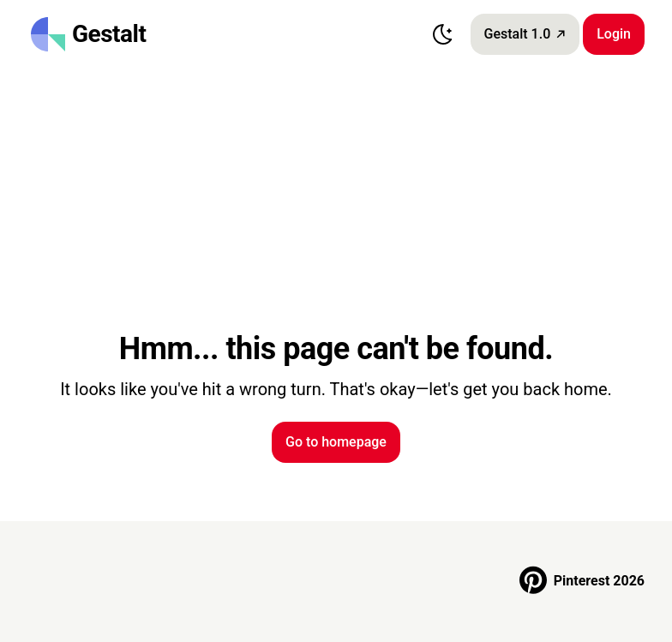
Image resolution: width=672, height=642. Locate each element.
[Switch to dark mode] (443, 34)
